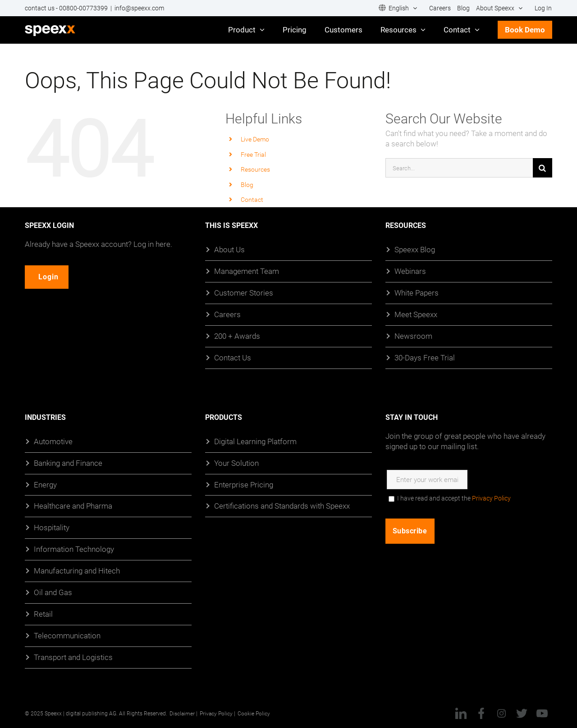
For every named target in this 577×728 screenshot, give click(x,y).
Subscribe (410, 531)
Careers (227, 314)
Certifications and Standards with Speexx (282, 506)
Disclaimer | (183, 713)
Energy (45, 485)
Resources (255, 169)
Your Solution (236, 463)
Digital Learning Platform (255, 441)
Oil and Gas (53, 592)
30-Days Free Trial (425, 357)
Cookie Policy (254, 713)
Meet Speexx (416, 314)
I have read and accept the (454, 498)
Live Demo (255, 139)
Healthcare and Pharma (73, 506)
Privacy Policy (491, 498)
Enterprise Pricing (244, 485)
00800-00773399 (83, 8)
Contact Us (233, 357)
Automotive (53, 441)
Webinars (410, 271)
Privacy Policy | (218, 713)
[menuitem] (398, 8)
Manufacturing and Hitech (77, 571)
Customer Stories (244, 293)
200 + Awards (237, 336)
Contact (252, 199)
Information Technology (74, 549)
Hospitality (52, 527)
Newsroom (413, 336)
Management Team (247, 271)
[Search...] (459, 168)
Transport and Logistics (73, 657)
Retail (43, 614)
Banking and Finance (68, 463)
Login (50, 277)
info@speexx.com (139, 8)
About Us (229, 249)
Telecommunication (67, 635)
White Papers (417, 293)
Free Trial (253, 154)
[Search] (543, 168)
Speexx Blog (415, 249)
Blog (247, 184)
